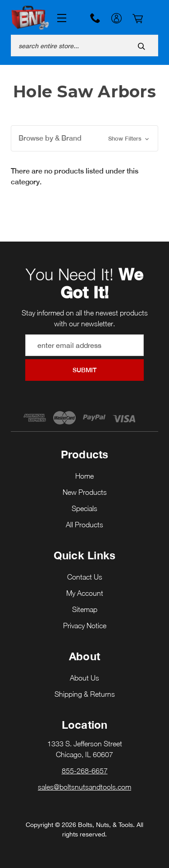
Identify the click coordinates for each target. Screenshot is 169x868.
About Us (84, 678)
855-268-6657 (95, 18)
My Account (116, 19)
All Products (84, 525)
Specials (84, 508)
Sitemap (85, 609)
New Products (85, 492)
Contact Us (85, 577)
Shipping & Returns (85, 694)
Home (84, 476)
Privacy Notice (85, 626)
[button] (84, 138)
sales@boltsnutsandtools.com (84, 787)
